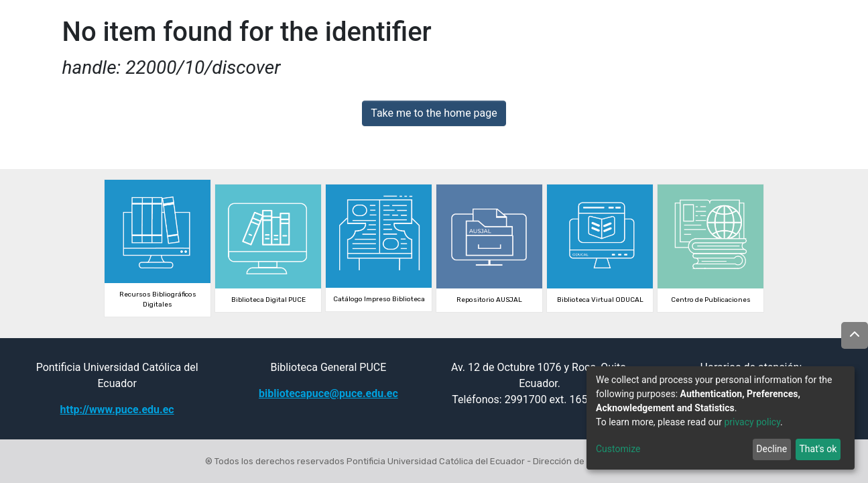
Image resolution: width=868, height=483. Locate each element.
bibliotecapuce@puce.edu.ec (328, 393)
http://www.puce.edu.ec (117, 410)
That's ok (818, 449)
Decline (771, 449)
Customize (618, 449)
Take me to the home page (434, 113)
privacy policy (752, 422)
